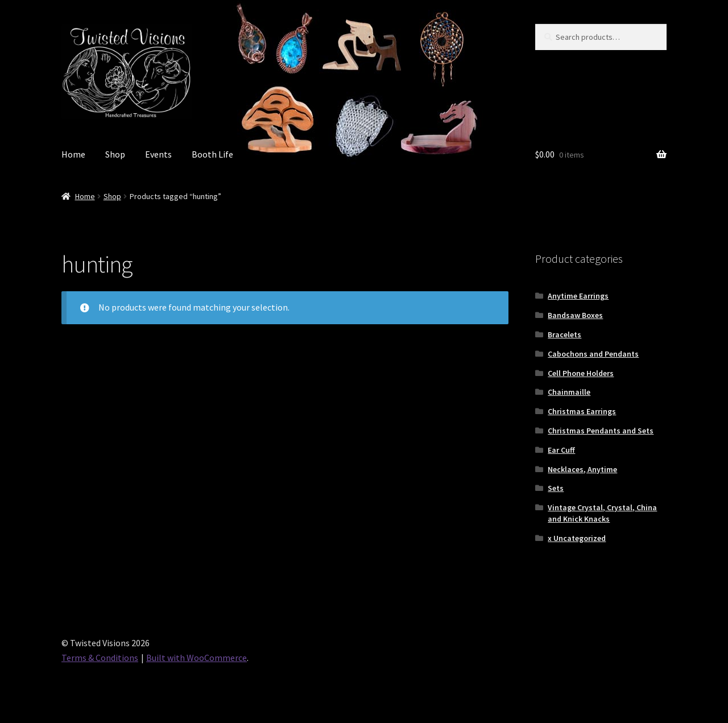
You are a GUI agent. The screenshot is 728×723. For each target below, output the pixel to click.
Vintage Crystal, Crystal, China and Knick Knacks (602, 513)
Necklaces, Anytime (582, 469)
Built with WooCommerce (197, 658)
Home (73, 154)
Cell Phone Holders (581, 373)
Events (158, 154)
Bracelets (564, 334)
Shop (115, 154)
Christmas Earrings (582, 411)
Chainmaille (569, 392)
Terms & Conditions (100, 658)
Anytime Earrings (578, 296)
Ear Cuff (561, 450)
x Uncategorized (577, 538)
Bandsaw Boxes (575, 315)
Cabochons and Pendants (593, 354)
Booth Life (212, 154)
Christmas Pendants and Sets (601, 431)
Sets (556, 488)
